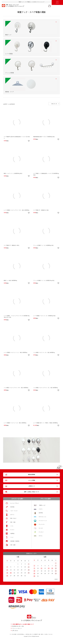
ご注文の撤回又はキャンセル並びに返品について (23, 624)
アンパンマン (42, 524)
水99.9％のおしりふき (42, 517)
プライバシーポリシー (17, 628)
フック (12, 537)
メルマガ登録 (31, 480)
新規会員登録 (31, 474)
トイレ (12, 526)
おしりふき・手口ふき (15, 503)
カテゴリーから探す (17, 499)
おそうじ (12, 515)
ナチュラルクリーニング (43, 521)
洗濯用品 (12, 534)
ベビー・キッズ (14, 511)
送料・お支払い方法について (31, 492)
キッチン (12, 530)
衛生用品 (12, 507)
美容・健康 (13, 545)
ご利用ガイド (31, 486)
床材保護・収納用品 (15, 541)
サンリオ (41, 528)
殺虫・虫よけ (13, 518)
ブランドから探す (46, 499)
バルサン (41, 509)
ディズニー (41, 532)
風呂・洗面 (13, 522)
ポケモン (41, 536)
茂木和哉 (41, 513)
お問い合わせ (15, 631)
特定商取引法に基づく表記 (18, 626)
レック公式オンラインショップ (31, 620)
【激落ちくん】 (42, 505)
